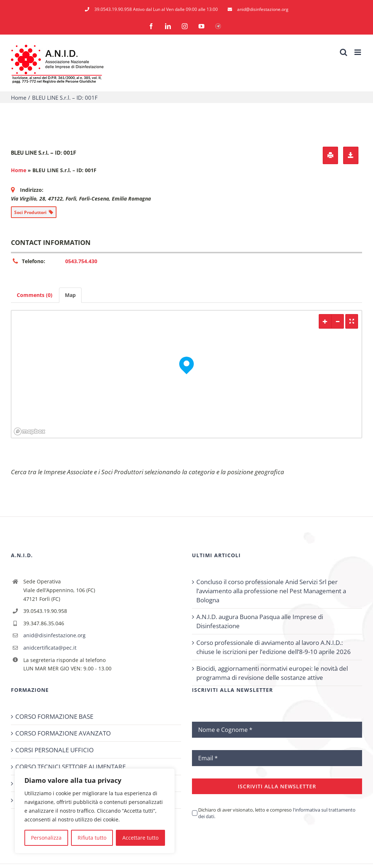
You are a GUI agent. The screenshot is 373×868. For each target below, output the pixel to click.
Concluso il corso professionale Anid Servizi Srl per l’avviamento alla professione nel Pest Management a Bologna (271, 591)
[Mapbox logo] (30, 431)
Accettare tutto (140, 838)
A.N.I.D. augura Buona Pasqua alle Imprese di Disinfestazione (260, 621)
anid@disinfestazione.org (54, 635)
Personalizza (46, 838)
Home (19, 170)
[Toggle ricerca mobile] (343, 52)
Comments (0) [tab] (35, 295)
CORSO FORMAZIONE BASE (54, 716)
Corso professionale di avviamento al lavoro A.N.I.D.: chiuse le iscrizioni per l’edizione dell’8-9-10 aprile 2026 (274, 647)
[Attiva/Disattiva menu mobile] (358, 52)
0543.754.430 (81, 261)
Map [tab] (70, 295)
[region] (95, 811)
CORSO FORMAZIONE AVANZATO (63, 733)
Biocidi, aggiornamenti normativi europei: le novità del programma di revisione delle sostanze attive (272, 673)
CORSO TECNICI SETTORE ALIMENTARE (70, 767)
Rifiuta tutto (92, 838)
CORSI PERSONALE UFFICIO (54, 750)
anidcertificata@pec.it (50, 648)
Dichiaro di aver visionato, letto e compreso (277, 813)
